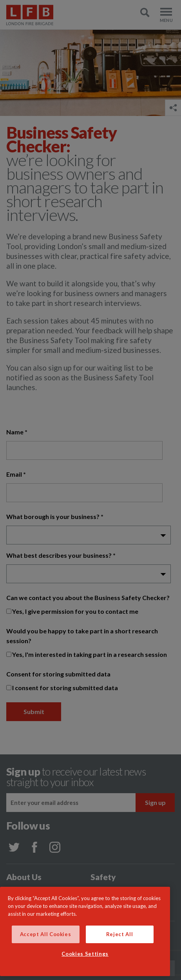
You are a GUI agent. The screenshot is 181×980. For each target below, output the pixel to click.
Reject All (120, 934)
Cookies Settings (85, 954)
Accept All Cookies (46, 934)
